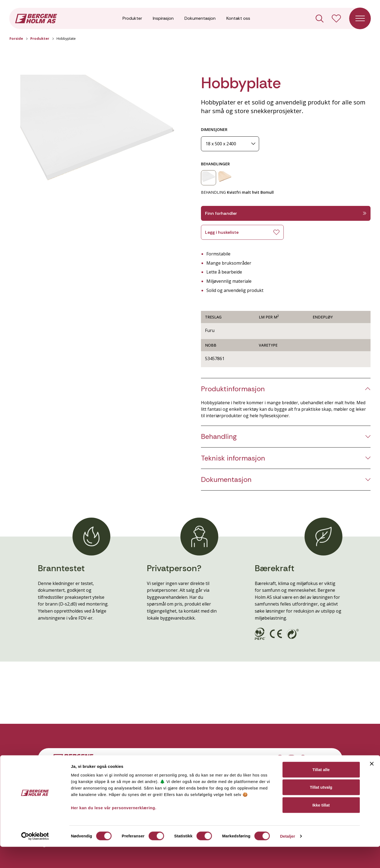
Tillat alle (321, 790)
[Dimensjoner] (230, 144)
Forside (16, 38)
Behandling (219, 437)
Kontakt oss (238, 19)
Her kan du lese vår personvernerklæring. (114, 829)
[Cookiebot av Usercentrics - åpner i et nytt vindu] (35, 857)
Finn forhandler (286, 213)
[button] (100, 140)
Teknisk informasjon (233, 458)
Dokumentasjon (200, 19)
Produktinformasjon (233, 389)
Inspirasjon (163, 19)
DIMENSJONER (214, 129)
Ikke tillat (321, 826)
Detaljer (288, 857)
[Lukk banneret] (372, 785)
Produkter (132, 19)
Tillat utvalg (321, 808)
